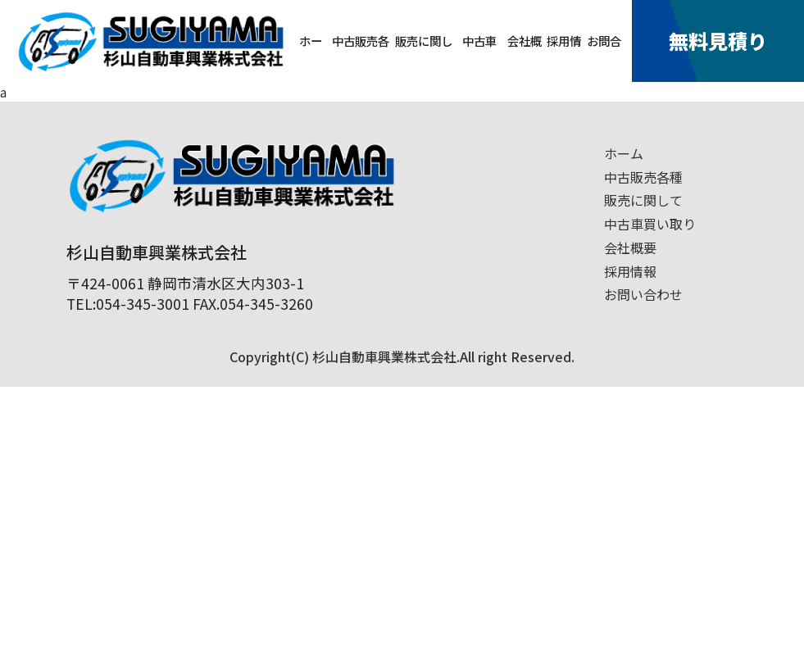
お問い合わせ (643, 294)
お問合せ (604, 57)
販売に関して (424, 57)
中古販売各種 (361, 57)
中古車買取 (479, 57)
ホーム (311, 57)
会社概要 (525, 57)
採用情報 (564, 57)
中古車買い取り (650, 224)
